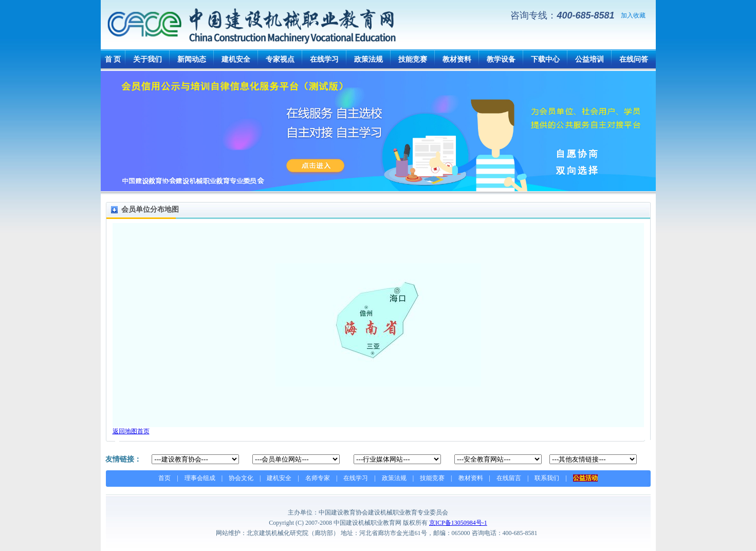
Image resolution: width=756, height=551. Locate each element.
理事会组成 (200, 478)
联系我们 (547, 478)
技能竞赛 (413, 59)
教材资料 (457, 59)
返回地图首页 (131, 431)
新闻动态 (192, 59)
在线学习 (324, 59)
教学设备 (501, 59)
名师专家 (318, 478)
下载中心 (545, 59)
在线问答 (634, 59)
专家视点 (280, 59)
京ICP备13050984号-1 (458, 523)
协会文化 (241, 478)
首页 (164, 478)
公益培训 (589, 59)
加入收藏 (633, 15)
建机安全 (236, 59)
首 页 (113, 59)
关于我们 (147, 59)
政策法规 (368, 59)
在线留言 (509, 478)
